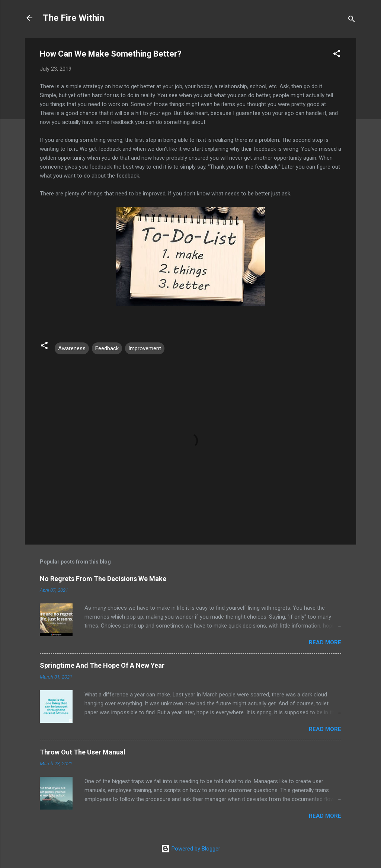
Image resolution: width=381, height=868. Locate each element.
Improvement (145, 348)
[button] (337, 55)
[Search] (352, 20)
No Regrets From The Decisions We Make (103, 579)
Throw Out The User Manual (83, 752)
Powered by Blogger (191, 849)
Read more (325, 642)
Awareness (72, 348)
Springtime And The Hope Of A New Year (102, 665)
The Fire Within (73, 18)
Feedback (107, 348)
